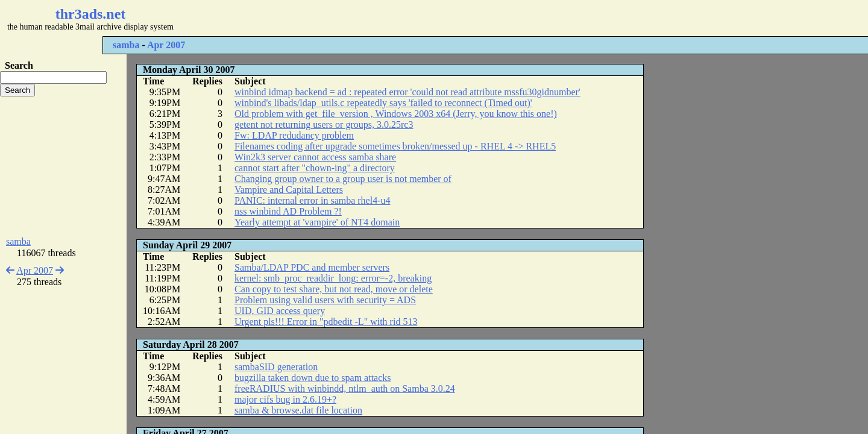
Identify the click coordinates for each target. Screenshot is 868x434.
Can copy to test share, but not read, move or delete (334, 289)
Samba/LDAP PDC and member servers (312, 267)
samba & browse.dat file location (298, 410)
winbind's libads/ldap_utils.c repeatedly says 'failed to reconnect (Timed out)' (383, 103)
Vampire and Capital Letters (289, 190)
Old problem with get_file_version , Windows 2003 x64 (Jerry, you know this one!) (396, 114)
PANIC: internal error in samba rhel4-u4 (312, 200)
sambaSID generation (276, 367)
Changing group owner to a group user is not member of (343, 179)
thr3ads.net (91, 14)
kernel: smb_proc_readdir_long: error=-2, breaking (333, 278)
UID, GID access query (280, 311)
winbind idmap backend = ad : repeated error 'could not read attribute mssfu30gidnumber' (407, 92)
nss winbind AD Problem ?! (288, 211)
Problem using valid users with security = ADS (325, 300)
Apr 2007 (166, 45)
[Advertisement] (359, 18)
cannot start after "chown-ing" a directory (315, 168)
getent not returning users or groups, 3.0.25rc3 (324, 124)
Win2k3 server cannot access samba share (315, 157)
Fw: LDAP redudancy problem (294, 135)
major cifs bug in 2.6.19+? (285, 399)
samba (126, 45)
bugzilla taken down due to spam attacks (313, 378)
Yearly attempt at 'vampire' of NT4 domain (317, 222)
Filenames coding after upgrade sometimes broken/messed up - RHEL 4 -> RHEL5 (395, 146)
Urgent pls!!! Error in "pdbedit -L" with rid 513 (326, 322)
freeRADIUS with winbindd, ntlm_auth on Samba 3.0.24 (345, 388)
